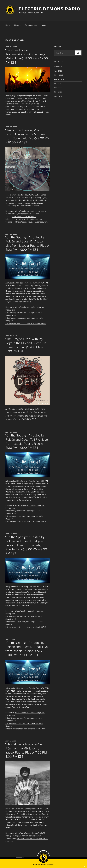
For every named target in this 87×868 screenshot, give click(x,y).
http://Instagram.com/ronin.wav (28, 835)
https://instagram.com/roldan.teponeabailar (24, 312)
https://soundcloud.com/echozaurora (32, 222)
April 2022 (58, 71)
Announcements (31, 25)
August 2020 (59, 79)
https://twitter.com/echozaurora (26, 213)
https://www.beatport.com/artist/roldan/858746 (26, 323)
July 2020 (58, 83)
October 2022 (59, 66)
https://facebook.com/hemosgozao (30, 307)
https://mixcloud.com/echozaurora (28, 219)
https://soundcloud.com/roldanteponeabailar (24, 318)
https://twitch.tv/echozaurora (24, 216)
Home (8, 25)
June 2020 (58, 87)
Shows (18, 25)
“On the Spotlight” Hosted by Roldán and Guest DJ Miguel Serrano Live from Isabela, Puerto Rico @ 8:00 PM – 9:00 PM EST (26, 545)
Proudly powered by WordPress (49, 862)
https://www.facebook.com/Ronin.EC (30, 833)
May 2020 (58, 92)
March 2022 (59, 75)
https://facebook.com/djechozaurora (30, 211)
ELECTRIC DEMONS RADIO (49, 9)
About (44, 25)
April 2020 (58, 96)
